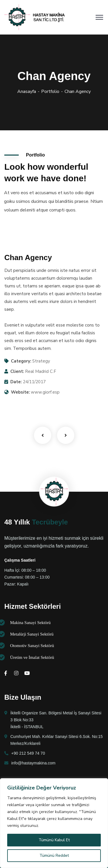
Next (66, 435)
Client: (17, 371)
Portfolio (50, 91)
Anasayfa (27, 91)
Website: (20, 392)
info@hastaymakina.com (33, 763)
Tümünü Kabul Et (54, 840)
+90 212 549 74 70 (28, 753)
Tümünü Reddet (54, 855)
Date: (16, 382)
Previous (43, 435)
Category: (21, 361)
